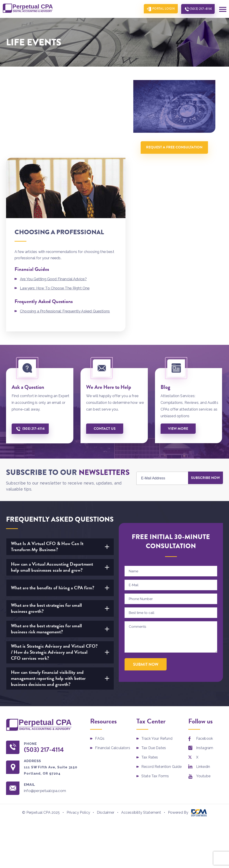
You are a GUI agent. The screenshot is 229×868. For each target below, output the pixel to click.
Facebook (205, 661)
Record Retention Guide (162, 689)
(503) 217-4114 (200, 9)
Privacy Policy (78, 735)
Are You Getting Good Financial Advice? (54, 201)
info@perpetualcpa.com (47, 713)
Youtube (203, 698)
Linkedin (203, 689)
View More (179, 351)
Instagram (205, 670)
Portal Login (161, 9)
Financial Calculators (112, 670)
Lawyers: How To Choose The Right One (56, 210)
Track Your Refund (157, 661)
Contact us (105, 351)
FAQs (100, 661)
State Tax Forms (155, 698)
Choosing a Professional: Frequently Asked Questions (66, 234)
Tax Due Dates (154, 670)
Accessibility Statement (141, 735)
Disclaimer (106, 735)
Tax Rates (150, 679)
